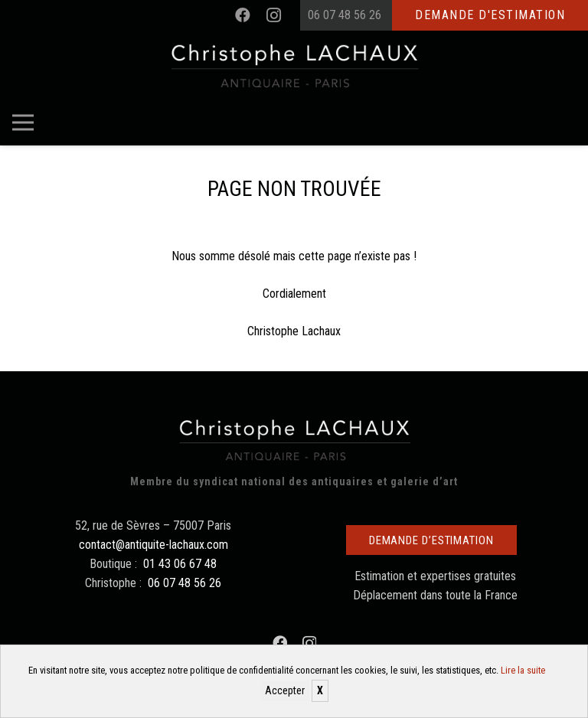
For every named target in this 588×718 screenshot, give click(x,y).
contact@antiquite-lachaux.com (154, 545)
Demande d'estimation (490, 15)
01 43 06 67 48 (180, 564)
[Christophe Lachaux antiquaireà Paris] (294, 65)
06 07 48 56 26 (345, 15)
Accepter (285, 690)
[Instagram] (273, 15)
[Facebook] (243, 15)
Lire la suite (523, 670)
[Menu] (23, 122)
